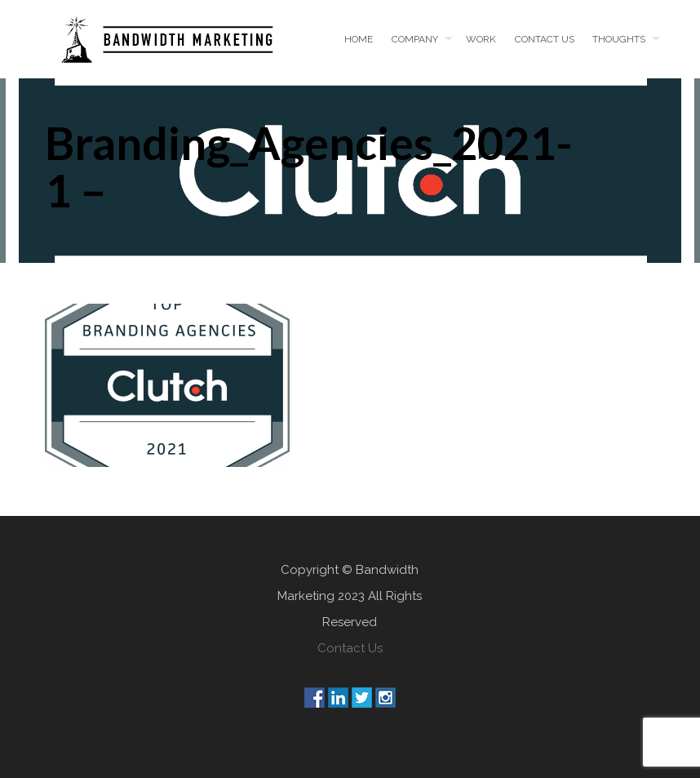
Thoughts (619, 39)
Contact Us (350, 648)
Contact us (545, 39)
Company (415, 39)
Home (359, 39)
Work (481, 39)
